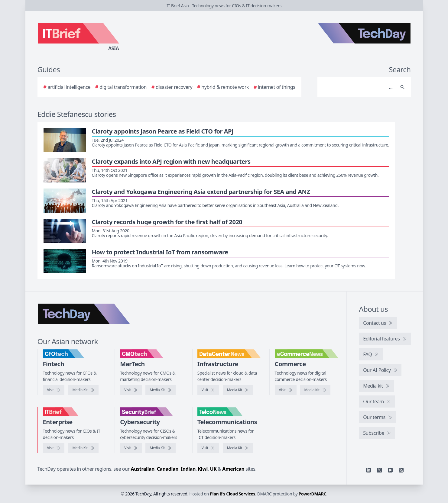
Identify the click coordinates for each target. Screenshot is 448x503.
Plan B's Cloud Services (232, 494)
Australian (143, 469)
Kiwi (203, 469)
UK (213, 469)
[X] (379, 470)
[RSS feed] (401, 470)
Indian (188, 469)
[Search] (358, 87)
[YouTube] (390, 470)
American (233, 469)
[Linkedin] (368, 470)
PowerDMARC (313, 494)
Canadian (168, 469)
